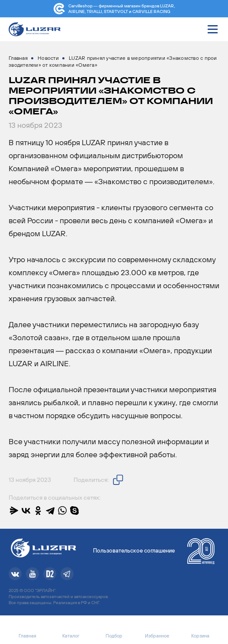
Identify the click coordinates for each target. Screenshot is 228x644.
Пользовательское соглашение (134, 551)
